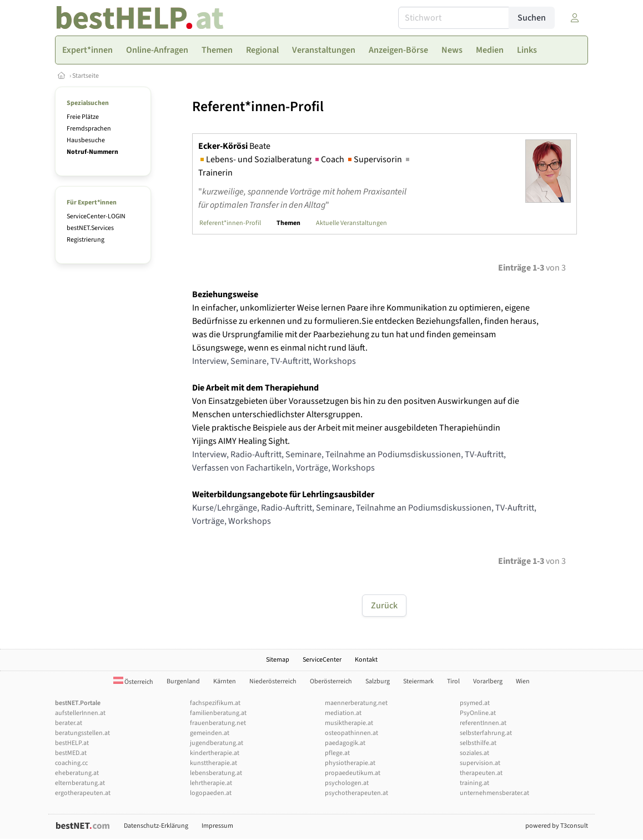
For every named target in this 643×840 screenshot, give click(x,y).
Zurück (384, 606)
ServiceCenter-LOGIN (96, 216)
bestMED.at (71, 753)
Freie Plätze (83, 117)
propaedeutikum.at (353, 773)
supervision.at (480, 763)
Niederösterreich (273, 681)
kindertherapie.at (215, 753)
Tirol (453, 681)
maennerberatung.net (356, 703)
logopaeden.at (211, 793)
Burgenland (183, 681)
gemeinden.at (210, 733)
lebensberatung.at (216, 773)
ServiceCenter (322, 660)
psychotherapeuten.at (356, 793)
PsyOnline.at (478, 713)
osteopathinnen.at (351, 733)
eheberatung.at (77, 773)
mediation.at (343, 713)
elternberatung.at (80, 783)
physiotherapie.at (350, 763)
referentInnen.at (483, 723)
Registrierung (86, 240)
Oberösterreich (331, 681)
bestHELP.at (72, 743)
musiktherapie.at (349, 723)
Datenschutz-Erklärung (156, 826)
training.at (474, 783)
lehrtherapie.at (211, 783)
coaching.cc (71, 763)
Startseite (86, 76)
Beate (234, 146)
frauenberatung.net (218, 723)
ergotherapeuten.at (83, 793)
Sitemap (278, 660)
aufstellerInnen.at (80, 713)
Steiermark (418, 681)
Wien (523, 681)
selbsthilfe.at (478, 743)
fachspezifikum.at (215, 703)
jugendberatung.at (217, 743)
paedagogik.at (345, 743)
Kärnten (225, 681)
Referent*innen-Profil (230, 223)
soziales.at (474, 753)
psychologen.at (347, 783)
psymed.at (475, 703)
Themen (288, 223)
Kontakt (366, 660)
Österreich (133, 682)
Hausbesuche (86, 140)
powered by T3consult (557, 826)
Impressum (217, 826)
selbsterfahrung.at (486, 733)
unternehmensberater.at (494, 793)
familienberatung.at (218, 713)
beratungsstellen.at (82, 733)
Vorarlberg (488, 681)
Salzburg (378, 681)
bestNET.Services (90, 228)
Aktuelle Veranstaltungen (351, 223)
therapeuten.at (481, 773)
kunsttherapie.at (214, 763)
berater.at (69, 723)
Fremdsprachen (89, 129)
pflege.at (337, 753)
